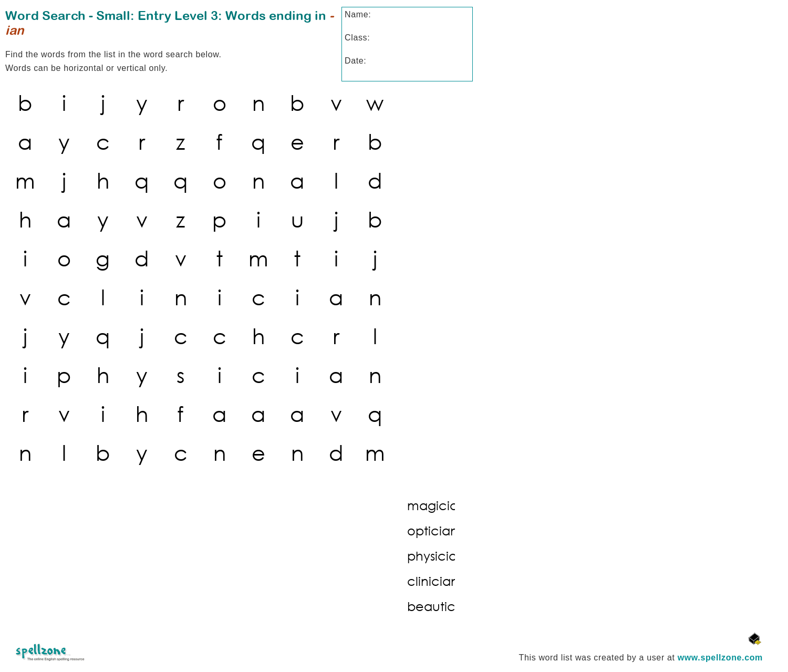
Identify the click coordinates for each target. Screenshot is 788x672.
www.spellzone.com (720, 658)
